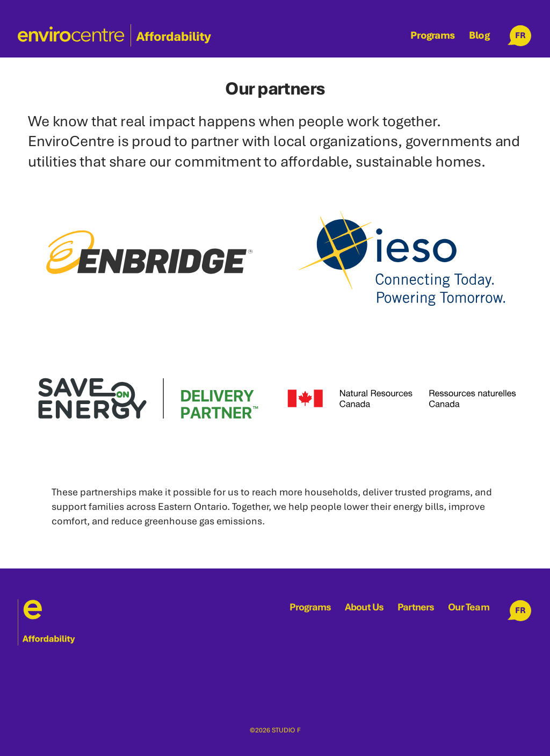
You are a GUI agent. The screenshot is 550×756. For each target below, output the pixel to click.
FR (520, 35)
